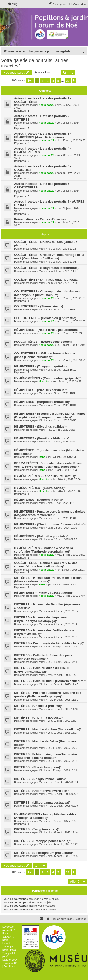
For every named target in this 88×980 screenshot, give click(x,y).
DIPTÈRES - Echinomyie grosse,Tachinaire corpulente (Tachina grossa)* (45, 756)
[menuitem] (12, 4)
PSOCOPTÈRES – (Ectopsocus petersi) (43, 342)
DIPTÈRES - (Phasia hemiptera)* (38, 767)
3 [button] (48, 81)
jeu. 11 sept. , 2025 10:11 (62, 770)
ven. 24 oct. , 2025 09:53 (62, 420)
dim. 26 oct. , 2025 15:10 (62, 370)
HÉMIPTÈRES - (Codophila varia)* (39, 500)
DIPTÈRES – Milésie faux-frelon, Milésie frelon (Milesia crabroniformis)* (48, 580)
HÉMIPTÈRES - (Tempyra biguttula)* (40, 366)
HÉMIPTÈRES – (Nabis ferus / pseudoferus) (46, 330)
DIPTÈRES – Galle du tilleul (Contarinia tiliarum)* (50, 681)
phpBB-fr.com (10, 950)
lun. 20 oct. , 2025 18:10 (67, 491)
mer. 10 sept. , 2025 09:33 (63, 782)
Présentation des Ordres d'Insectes (40, 219)
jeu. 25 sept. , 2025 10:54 (62, 646)
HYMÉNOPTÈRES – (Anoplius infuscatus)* (45, 476)
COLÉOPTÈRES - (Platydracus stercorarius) (46, 268)
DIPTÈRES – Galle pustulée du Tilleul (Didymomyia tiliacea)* (41, 670)
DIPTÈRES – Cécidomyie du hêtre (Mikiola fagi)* (49, 643)
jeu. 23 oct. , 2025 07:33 (62, 457)
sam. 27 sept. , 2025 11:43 (63, 624)
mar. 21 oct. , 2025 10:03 (62, 470)
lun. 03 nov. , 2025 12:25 (62, 249)
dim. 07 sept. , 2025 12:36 (63, 856)
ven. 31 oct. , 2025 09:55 (71, 333)
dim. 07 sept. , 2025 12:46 (63, 832)
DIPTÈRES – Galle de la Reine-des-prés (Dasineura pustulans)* (43, 657)
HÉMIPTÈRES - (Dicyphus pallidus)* (40, 427)
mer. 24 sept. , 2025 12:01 (63, 675)
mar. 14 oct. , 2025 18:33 (71, 555)
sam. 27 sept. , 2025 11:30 (63, 637)
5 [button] (58, 81)
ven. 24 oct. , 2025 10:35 (62, 393)
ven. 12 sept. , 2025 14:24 (63, 721)
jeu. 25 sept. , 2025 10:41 (62, 662)
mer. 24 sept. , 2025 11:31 (63, 700)
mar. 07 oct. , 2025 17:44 (71, 596)
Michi (42, 249)
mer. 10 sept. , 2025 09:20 (63, 806)
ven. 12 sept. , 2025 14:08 (63, 733)
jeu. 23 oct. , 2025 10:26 (62, 430)
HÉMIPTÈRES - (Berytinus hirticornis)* (42, 438)
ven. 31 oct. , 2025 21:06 (71, 298)
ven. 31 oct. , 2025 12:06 (71, 321)
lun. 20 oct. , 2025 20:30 (67, 479)
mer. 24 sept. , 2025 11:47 (63, 684)
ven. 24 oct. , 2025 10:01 (62, 405)
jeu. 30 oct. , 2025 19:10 (71, 345)
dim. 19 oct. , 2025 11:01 (62, 518)
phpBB (10, 930)
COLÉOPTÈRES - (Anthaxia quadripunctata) (46, 280)
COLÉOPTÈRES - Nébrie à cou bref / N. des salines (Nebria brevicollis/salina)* (46, 565)
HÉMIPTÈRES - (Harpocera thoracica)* (42, 402)
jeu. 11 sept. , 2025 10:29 (62, 748)
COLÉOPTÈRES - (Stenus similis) (39, 306)
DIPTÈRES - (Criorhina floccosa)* (38, 718)
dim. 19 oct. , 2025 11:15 (62, 503)
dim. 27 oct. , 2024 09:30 (71, 140)
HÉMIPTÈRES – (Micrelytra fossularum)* (44, 593)
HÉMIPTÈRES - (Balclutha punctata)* (41, 536)
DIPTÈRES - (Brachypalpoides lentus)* (42, 841)
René (42, 457)
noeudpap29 (47, 105)
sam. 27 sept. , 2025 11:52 (63, 611)
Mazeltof (7, 960)
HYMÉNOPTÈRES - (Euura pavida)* (40, 488)
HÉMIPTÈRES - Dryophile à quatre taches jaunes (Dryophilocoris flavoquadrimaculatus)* (50, 415)
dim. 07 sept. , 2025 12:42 (63, 844)
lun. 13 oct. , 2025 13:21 (71, 570)
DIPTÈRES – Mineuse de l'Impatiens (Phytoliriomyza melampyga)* (40, 619)
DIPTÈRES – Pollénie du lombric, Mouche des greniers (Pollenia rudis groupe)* (48, 695)
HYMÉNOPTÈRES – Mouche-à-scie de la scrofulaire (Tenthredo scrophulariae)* (44, 550)
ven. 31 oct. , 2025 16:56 (62, 309)
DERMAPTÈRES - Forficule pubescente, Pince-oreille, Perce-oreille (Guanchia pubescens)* (48, 465)
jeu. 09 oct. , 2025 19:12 (62, 584)
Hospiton (45, 381)
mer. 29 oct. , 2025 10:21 (71, 360)
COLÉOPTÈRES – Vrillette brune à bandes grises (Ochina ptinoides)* (45, 355)
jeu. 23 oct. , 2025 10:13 (62, 442)
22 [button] (68, 81)
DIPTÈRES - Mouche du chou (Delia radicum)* (48, 729)
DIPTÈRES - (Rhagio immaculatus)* (40, 779)
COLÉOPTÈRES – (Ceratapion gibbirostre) (45, 318)
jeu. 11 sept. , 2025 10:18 (62, 761)
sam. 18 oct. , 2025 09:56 (62, 539)
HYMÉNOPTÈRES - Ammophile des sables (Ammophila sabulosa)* (45, 816)
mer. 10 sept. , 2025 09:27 (63, 794)
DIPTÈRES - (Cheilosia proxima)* (38, 706)
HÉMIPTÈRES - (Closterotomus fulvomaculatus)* (50, 524)
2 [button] (42, 81)
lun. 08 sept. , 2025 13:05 (62, 821)
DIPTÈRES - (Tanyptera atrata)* (37, 829)
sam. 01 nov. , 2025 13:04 (63, 271)
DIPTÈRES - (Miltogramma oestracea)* (42, 803)
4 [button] (53, 81)
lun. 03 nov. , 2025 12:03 (62, 262)
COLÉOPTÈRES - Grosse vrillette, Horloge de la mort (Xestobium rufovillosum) (49, 257)
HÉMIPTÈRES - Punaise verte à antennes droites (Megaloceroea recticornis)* (50, 513)
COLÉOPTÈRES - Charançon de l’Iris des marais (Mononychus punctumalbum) (50, 293)
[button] (30, 81)
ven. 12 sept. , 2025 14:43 (63, 709)
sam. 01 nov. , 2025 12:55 (63, 283)
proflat (11, 953)
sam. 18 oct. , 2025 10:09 (62, 528)
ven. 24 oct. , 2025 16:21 (67, 381)
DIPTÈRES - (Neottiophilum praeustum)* (44, 853)
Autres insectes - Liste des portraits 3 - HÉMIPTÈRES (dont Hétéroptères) (43, 135)
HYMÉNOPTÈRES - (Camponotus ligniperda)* (47, 378)
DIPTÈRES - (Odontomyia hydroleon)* (42, 791)
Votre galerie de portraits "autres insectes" (35, 63)
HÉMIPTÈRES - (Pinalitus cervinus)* (40, 390)
